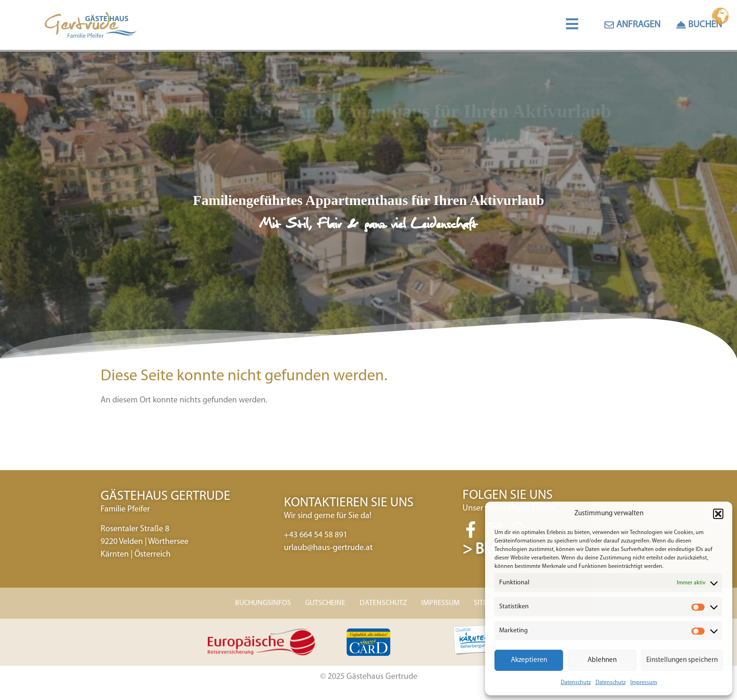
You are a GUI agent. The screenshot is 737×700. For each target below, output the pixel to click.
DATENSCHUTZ (383, 606)
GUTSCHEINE (325, 606)
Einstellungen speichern (682, 660)
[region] (368, 208)
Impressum (644, 683)
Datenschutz (576, 683)
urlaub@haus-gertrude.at (328, 551)
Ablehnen (602, 660)
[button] (718, 514)
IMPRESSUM (440, 606)
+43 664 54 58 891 (316, 538)
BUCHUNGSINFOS (263, 606)
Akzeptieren (529, 660)
